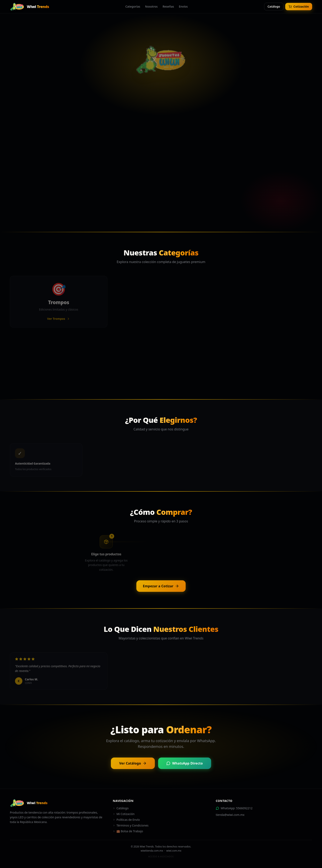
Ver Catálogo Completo (129, 175)
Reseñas (168, 6)
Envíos (183, 6)
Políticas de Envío (126, 820)
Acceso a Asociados (161, 857)
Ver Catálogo (133, 763)
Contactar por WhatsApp (192, 175)
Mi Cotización (124, 814)
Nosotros (151, 6)
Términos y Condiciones (131, 825)
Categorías (133, 6)
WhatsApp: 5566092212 (234, 808)
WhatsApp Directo (185, 763)
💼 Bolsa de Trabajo (128, 831)
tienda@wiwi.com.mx (230, 815)
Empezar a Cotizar (161, 586)
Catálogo (274, 6)
